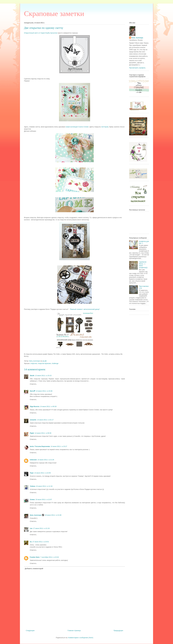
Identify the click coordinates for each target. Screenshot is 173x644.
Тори (32, 473)
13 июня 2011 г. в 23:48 (44, 391)
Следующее (30, 631)
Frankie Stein (35, 557)
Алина (32, 499)
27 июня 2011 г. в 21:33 (41, 528)
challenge (55, 363)
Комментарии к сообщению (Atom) (81, 638)
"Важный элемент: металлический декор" (85, 309)
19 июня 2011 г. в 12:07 (44, 499)
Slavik (32, 376)
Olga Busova (35, 406)
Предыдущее (118, 631)
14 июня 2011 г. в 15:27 (59, 446)
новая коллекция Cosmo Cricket (77, 127)
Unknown (33, 460)
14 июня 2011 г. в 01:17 (45, 420)
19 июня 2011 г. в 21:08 (53, 515)
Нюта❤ (32, 391)
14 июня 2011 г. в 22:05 (42, 473)
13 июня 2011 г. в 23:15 (43, 376)
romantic (33, 420)
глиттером (105, 127)
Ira (31, 542)
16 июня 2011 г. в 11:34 (44, 486)
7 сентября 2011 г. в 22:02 (50, 557)
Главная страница (74, 631)
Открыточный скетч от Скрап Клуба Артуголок (41, 33)
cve (31, 528)
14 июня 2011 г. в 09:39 (43, 433)
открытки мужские (44, 363)
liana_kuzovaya (36, 515)
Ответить (33, 384)
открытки (34, 363)
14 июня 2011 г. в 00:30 (48, 406)
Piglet (32, 433)
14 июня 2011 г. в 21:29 (46, 460)
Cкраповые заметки (54, 14)
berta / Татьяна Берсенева (40, 446)
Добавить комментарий (34, 569)
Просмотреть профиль (137, 68)
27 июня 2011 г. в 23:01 (41, 542)
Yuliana (33, 486)
